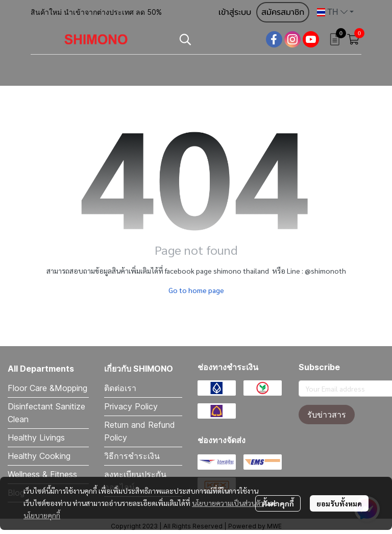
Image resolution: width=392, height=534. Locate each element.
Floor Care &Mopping (47, 388)
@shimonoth (325, 271)
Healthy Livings (36, 438)
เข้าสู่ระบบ (235, 12)
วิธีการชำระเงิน (132, 456)
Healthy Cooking (39, 456)
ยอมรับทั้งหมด (339, 503)
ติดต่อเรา (120, 388)
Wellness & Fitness (42, 474)
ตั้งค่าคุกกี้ (278, 503)
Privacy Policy (131, 406)
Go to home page (196, 290)
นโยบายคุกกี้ (42, 515)
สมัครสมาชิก (283, 12)
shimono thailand (241, 271)
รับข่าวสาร (327, 415)
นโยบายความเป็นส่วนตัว (228, 503)
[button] (335, 12)
